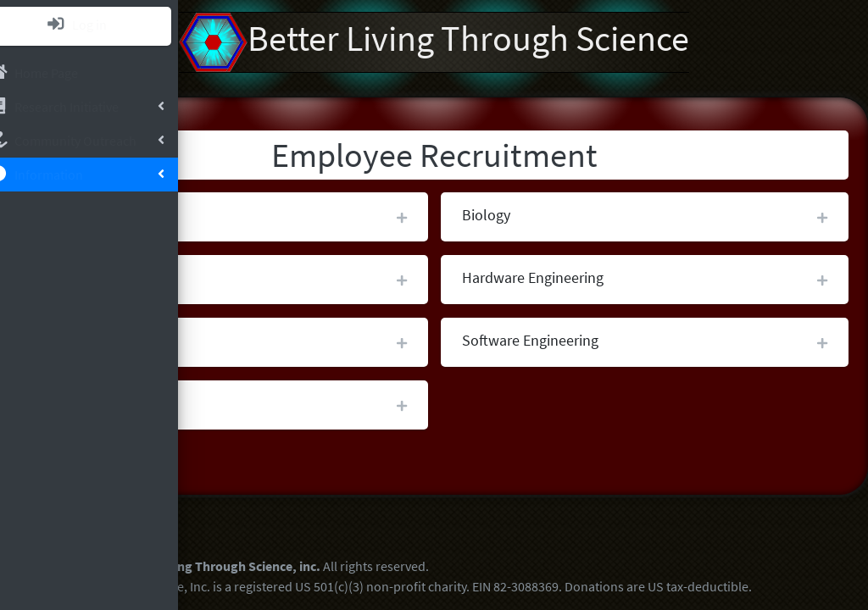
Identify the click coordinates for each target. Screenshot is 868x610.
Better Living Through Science (540, 42)
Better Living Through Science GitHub (337, 513)
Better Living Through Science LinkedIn (247, 513)
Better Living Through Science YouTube (292, 513)
